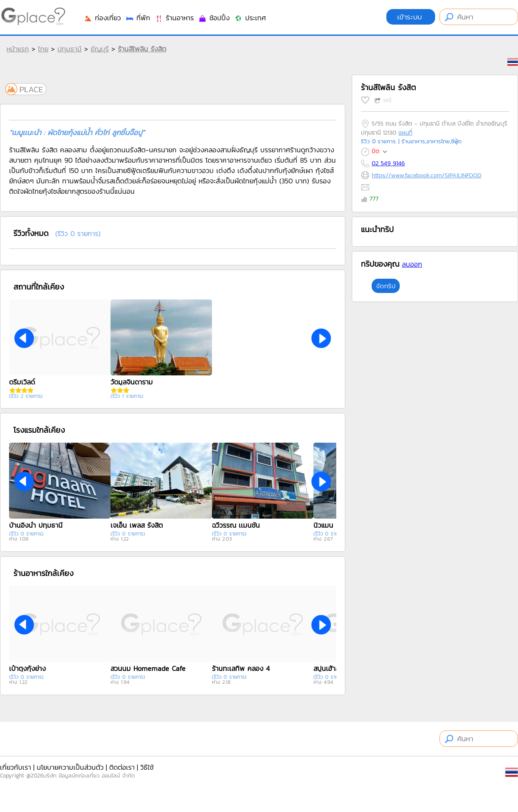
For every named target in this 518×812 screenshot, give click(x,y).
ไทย (43, 49)
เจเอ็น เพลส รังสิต (137, 525)
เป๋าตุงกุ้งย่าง (27, 668)
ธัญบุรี (100, 49)
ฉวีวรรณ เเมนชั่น (236, 525)
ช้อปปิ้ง (214, 18)
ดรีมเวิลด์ (22, 382)
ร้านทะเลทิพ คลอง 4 (241, 668)
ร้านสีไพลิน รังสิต (142, 49)
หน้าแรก (18, 49)
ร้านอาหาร (174, 18)
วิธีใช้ (147, 767)
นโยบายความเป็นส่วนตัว (70, 767)
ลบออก (412, 264)
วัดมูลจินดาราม (132, 382)
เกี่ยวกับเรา (16, 767)
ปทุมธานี (69, 49)
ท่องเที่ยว (102, 18)
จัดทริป (386, 286)
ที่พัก (138, 18)
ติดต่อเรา (122, 767)
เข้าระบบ (411, 17)
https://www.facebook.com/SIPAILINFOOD (426, 175)
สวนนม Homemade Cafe (148, 668)
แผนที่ (405, 133)
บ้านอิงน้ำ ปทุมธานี (36, 525)
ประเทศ (250, 18)
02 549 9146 (388, 163)
